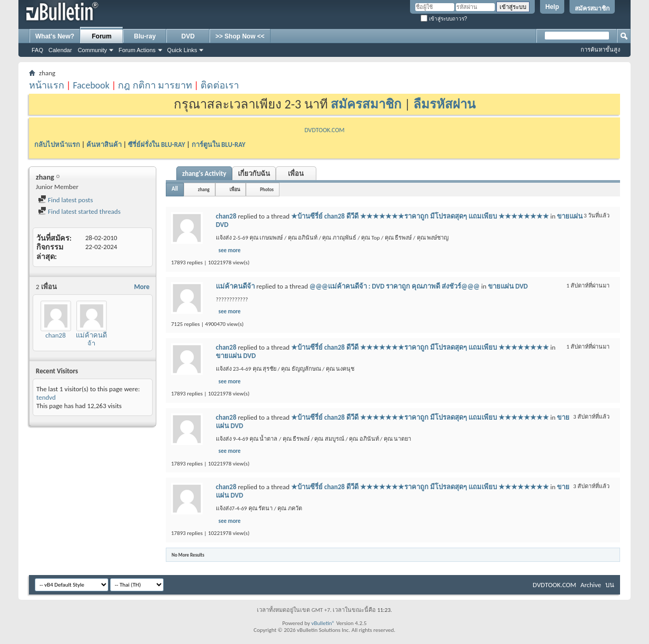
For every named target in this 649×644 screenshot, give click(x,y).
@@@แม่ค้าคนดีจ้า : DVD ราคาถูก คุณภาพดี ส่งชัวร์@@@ (395, 286)
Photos (267, 189)
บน (610, 585)
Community (93, 50)
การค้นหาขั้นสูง (600, 49)
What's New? (55, 36)
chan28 (56, 335)
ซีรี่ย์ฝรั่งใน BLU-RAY (157, 145)
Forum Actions (137, 50)
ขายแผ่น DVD (508, 286)
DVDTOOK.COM (324, 130)
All (175, 189)
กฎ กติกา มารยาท (155, 85)
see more (229, 250)
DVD (188, 36)
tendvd (46, 397)
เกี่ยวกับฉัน (254, 174)
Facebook (91, 85)
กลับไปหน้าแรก (57, 145)
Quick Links (182, 50)
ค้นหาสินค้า (104, 145)
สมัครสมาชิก (592, 8)
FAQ (37, 50)
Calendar (60, 50)
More (142, 287)
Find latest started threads (79, 211)
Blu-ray (145, 36)
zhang (204, 189)
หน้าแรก (47, 85)
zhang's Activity (204, 174)
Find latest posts (66, 200)
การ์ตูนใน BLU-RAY (219, 145)
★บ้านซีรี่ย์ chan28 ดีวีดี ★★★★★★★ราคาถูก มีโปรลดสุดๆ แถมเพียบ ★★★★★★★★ (420, 216)
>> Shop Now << (240, 36)
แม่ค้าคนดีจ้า (91, 339)
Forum (102, 36)
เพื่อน (296, 174)
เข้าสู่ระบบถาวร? (444, 19)
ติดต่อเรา (220, 85)
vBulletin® (323, 623)
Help (552, 7)
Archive (591, 585)
